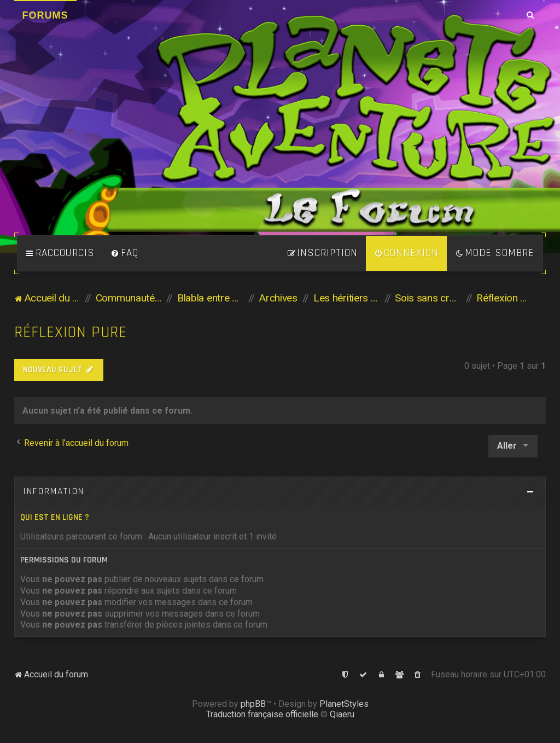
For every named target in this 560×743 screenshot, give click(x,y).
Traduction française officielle (262, 714)
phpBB (253, 704)
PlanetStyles (344, 704)
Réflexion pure (71, 332)
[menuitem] (125, 253)
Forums (45, 15)
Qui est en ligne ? (55, 517)
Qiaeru (342, 714)
